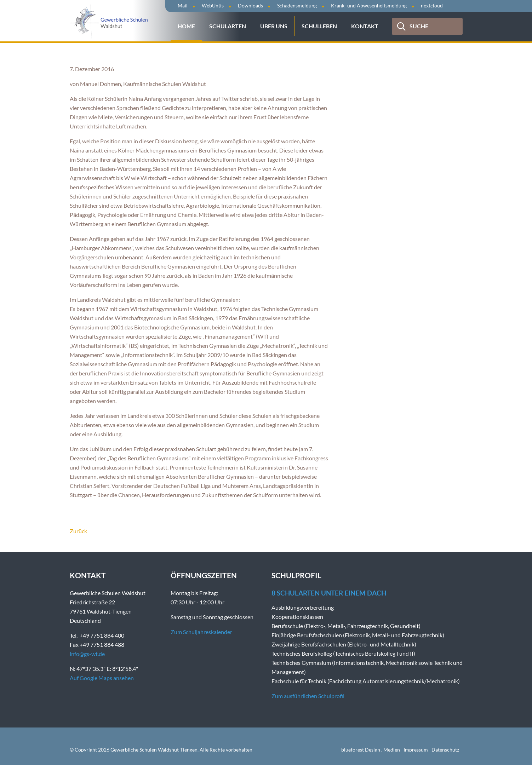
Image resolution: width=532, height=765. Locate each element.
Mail (183, 5)
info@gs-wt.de (87, 654)
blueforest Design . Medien (371, 750)
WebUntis (213, 5)
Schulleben (319, 26)
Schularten (228, 26)
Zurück (78, 531)
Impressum (416, 750)
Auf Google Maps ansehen (102, 678)
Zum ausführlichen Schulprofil (308, 696)
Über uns (274, 26)
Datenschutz (445, 750)
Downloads (250, 5)
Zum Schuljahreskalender (201, 632)
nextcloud (432, 5)
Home (186, 26)
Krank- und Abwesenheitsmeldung (369, 5)
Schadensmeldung (297, 5)
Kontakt (365, 26)
